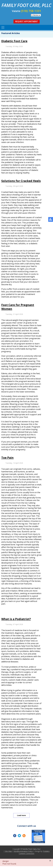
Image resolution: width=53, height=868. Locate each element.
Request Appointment (27, 21)
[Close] (50, 861)
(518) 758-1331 (31, 11)
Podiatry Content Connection (34, 852)
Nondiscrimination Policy (23, 851)
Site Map (8, 851)
